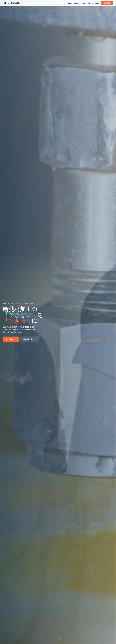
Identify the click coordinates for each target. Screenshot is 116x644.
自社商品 (83, 3)
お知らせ (97, 3)
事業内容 (76, 3)
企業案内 (69, 3)
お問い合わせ (107, 3)
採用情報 (90, 3)
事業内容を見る (29, 339)
